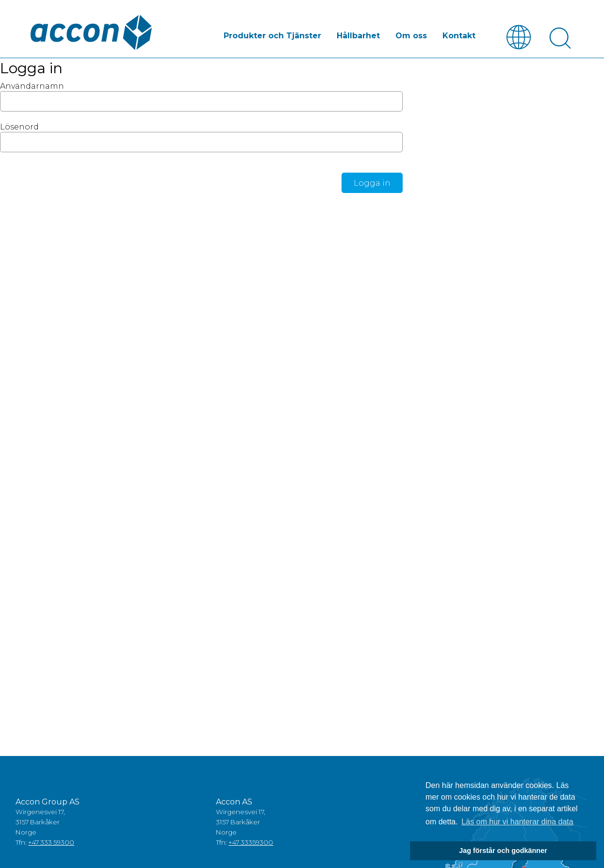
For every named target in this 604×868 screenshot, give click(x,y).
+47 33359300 (251, 842)
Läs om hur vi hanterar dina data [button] (517, 822)
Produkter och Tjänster (272, 36)
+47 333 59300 (51, 842)
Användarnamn (32, 86)
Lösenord (19, 127)
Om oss (411, 36)
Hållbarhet (358, 36)
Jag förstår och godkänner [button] (503, 851)
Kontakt (459, 36)
